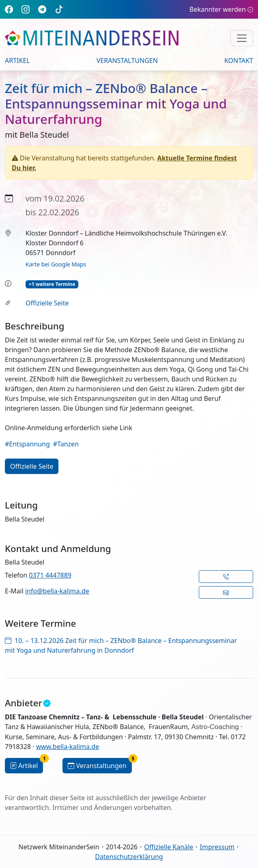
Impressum (217, 847)
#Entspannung (27, 444)
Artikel (17, 61)
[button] (226, 577)
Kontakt (239, 61)
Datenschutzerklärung (129, 857)
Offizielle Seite (47, 303)
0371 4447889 (50, 575)
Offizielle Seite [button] (32, 466)
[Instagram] (26, 9)
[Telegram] (42, 9)
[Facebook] (9, 9)
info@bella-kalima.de (57, 591)
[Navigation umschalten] (242, 38)
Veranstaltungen (127, 61)
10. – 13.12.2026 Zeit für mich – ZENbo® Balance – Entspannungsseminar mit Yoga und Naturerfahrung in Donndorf (121, 645)
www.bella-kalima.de (68, 747)
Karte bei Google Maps (56, 264)
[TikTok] (59, 9)
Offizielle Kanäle (169, 847)
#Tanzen (66, 444)
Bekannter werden (221, 9)
